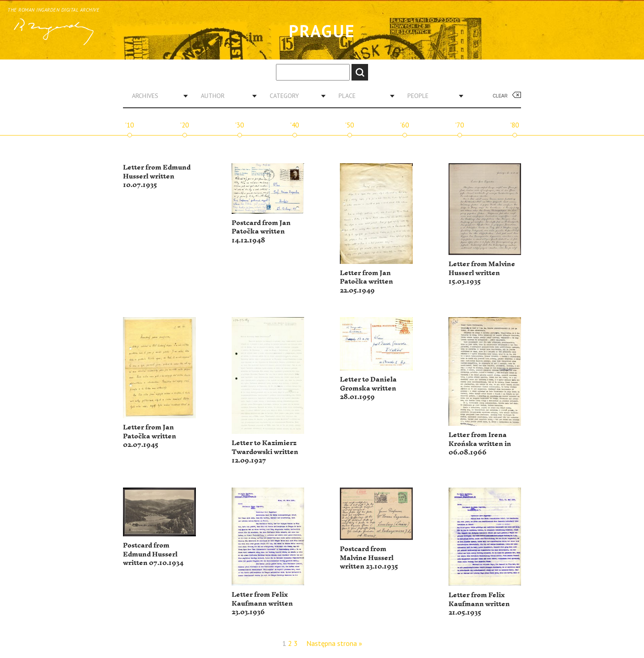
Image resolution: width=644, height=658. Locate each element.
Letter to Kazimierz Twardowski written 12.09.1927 (265, 452)
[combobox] (157, 96)
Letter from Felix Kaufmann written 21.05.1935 (479, 604)
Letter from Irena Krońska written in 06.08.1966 (480, 444)
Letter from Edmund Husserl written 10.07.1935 (157, 176)
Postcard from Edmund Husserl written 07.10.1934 (153, 554)
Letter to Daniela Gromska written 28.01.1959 (368, 388)
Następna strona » (334, 643)
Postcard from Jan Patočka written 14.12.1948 (261, 232)
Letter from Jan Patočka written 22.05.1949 (366, 282)
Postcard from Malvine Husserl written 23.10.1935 (369, 558)
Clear (500, 96)
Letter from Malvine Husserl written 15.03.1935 (482, 273)
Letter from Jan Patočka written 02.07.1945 (150, 436)
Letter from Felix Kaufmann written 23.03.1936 (262, 603)
